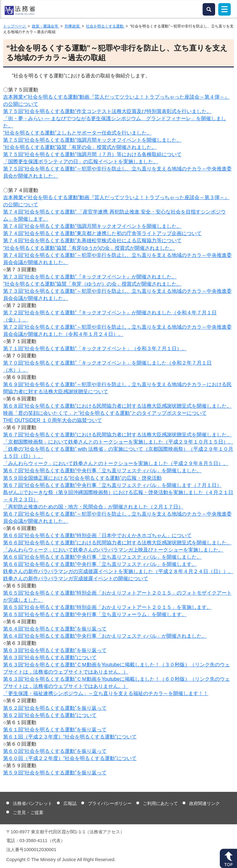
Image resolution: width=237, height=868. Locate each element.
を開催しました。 (102, 557)
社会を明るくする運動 (105, 26)
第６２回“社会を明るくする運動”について (50, 715)
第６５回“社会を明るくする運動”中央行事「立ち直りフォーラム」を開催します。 (95, 614)
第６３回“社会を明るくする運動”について (50, 657)
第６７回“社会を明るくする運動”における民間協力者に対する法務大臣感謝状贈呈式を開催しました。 (117, 435)
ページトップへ (228, 858)
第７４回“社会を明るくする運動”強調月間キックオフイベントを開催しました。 (92, 226)
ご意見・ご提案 (28, 812)
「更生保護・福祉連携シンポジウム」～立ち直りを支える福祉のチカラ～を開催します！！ (106, 693)
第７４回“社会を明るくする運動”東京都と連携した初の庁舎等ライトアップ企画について (102, 233)
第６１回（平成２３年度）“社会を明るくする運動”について (70, 737)
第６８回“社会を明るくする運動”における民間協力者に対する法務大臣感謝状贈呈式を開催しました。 (117, 406)
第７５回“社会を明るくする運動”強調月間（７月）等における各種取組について (92, 154)
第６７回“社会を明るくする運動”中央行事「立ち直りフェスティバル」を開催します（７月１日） (112, 485)
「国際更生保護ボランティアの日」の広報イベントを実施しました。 (81, 162)
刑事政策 (73, 26)
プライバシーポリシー (110, 803)
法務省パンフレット (33, 803)
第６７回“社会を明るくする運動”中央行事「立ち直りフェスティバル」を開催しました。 (102, 471)
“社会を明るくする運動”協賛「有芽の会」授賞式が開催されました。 (80, 147)
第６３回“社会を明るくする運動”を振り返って (55, 650)
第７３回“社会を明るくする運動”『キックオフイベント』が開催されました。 (90, 277)
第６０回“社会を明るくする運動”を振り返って (55, 751)
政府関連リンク (204, 803)
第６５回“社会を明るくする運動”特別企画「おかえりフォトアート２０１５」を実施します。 (107, 607)
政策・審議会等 (45, 26)
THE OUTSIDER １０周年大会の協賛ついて (53, 420)
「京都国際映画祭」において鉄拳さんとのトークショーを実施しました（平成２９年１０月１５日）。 (118, 442)
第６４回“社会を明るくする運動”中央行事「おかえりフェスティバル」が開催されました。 (105, 636)
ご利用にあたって (160, 803)
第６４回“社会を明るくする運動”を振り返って (55, 629)
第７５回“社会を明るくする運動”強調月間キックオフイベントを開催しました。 (92, 140)
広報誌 (70, 803)
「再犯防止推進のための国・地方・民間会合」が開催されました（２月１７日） (93, 507)
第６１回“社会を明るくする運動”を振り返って (55, 730)
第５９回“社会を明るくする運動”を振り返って (55, 773)
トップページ (15, 26)
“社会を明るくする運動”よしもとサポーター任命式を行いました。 (77, 133)
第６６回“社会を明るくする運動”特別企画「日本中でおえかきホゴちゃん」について (97, 535)
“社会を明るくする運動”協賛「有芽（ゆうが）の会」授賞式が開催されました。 (92, 284)
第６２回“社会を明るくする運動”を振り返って (55, 708)
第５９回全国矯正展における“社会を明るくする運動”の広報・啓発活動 (82, 478)
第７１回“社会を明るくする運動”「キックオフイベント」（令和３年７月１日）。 (95, 348)
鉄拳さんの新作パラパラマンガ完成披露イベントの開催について (76, 579)
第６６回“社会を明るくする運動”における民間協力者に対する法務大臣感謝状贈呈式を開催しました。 (117, 543)
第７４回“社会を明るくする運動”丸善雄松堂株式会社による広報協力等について (92, 240)
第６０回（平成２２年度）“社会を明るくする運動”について (70, 758)
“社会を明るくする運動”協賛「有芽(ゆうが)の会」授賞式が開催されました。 (89, 248)
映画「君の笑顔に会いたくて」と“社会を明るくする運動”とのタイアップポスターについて (105, 413)
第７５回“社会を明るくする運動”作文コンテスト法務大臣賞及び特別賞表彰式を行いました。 (107, 111)
